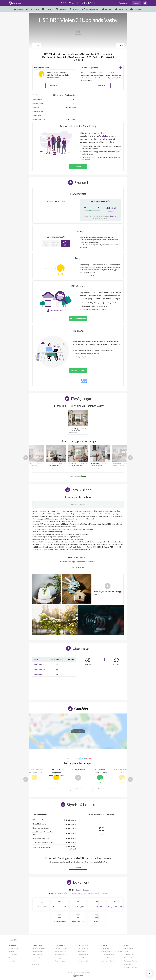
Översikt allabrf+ (14, 948)
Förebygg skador (60, 958)
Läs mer (54, 86)
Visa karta (78, 731)
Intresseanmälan (83, 961)
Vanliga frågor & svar (107, 961)
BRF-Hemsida (13, 955)
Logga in (136, 3)
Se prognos (114, 216)
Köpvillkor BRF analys (131, 967)
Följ (120, 45)
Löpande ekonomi (37, 951)
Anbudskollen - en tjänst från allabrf (112, 951)
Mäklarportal (105, 958)
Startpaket (12, 961)
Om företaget (128, 948)
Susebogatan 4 (39, 674)
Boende (79, 890)
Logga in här (78, 567)
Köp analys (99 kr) (78, 318)
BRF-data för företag (107, 955)
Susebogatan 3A (40, 669)
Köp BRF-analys (106, 948)
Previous (26, 458)
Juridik (34, 961)
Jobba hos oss (129, 955)
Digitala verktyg (37, 955)
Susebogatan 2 (39, 664)
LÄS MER (102, 86)
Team (126, 951)
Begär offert (36, 964)
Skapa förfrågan (60, 961)
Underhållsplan (36, 958)
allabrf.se (104, 136)
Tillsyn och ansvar (60, 955)
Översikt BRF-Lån (83, 948)
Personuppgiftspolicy (131, 961)
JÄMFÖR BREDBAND (78, 371)
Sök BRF (13, 940)
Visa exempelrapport (57, 310)
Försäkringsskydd (60, 951)
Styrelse (86, 890)
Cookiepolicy (128, 964)
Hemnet (11, 951)
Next (130, 458)
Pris (10, 958)
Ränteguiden (82, 951)
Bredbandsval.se (80, 341)
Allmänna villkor (129, 958)
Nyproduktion (82, 958)
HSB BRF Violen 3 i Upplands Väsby (78, 3)
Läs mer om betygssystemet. (89, 275)
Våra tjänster (123, 3)
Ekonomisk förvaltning (39, 948)
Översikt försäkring (61, 948)
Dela (36, 45)
